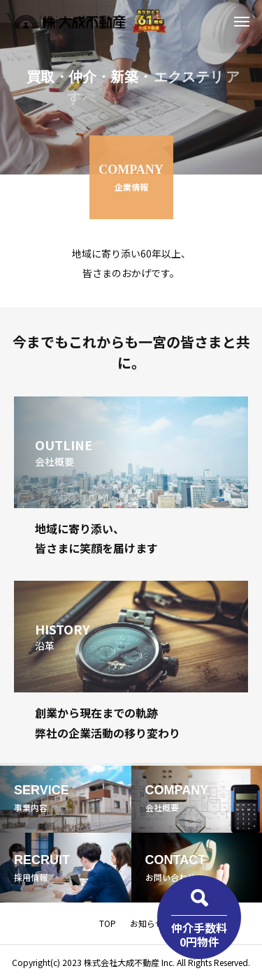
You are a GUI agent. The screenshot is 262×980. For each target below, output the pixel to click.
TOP (108, 923)
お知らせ (147, 923)
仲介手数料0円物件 (199, 934)
